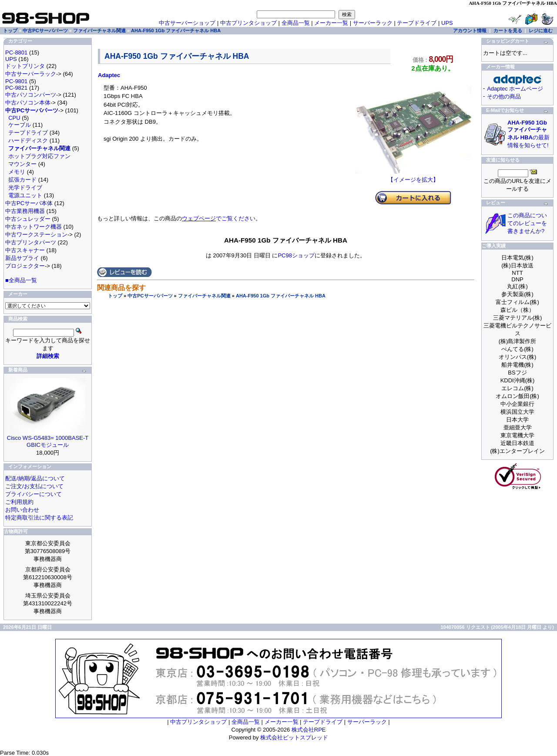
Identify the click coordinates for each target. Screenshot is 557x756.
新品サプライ (22, 258)
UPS (447, 23)
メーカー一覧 (331, 23)
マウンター (22, 164)
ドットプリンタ (25, 66)
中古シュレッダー (28, 219)
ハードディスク (28, 140)
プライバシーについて (34, 494)
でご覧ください (219, 218)
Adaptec (109, 75)
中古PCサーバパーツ (150, 296)
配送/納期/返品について (35, 478)
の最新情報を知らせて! (528, 134)
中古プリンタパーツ (31, 242)
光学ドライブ (25, 187)
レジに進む (541, 30)
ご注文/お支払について (34, 486)
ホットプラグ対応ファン (39, 156)
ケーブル (20, 125)
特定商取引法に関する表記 (39, 518)
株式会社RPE (309, 730)
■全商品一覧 (21, 280)
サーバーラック (373, 23)
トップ (115, 296)
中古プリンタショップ (248, 23)
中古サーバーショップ (187, 23)
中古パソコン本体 (28, 103)
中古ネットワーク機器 (34, 227)
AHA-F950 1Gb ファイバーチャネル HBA (281, 296)
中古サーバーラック (31, 74)
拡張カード (22, 180)
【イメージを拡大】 (413, 177)
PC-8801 (16, 52)
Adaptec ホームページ (515, 89)
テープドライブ (417, 23)
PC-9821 (16, 88)
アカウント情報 (470, 30)
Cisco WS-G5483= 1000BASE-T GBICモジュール (48, 441)
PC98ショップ (296, 255)
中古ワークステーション (36, 235)
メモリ (17, 172)
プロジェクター (25, 266)
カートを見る (508, 30)
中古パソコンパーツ (31, 95)
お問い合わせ (22, 510)
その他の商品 (504, 96)
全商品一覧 (296, 23)
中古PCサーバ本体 (29, 203)
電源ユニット (25, 195)
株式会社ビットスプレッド (294, 737)
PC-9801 (16, 81)
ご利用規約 (19, 502)
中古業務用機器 (25, 211)
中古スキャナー (25, 250)
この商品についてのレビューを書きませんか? (527, 223)
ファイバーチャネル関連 (204, 296)
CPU (14, 118)
